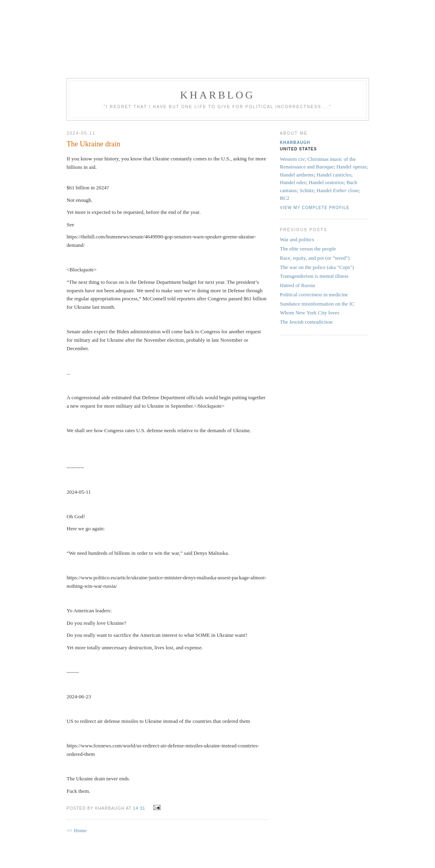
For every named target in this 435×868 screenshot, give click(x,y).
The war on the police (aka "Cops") (317, 267)
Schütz (306, 190)
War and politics (297, 239)
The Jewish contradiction (306, 322)
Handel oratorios (326, 182)
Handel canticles (334, 175)
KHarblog (217, 95)
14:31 (139, 808)
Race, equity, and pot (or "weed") (315, 258)
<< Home (77, 830)
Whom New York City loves (310, 313)
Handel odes (293, 182)
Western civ (292, 159)
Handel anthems (297, 175)
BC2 (285, 198)
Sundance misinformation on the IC (317, 304)
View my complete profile (315, 208)
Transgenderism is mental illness (314, 276)
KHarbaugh (295, 143)
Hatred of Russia (298, 285)
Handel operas (352, 167)
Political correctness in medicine (314, 294)
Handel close (338, 190)
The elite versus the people (308, 249)
